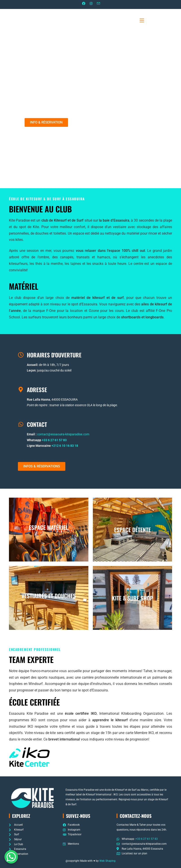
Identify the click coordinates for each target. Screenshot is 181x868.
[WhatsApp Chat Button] (11, 857)
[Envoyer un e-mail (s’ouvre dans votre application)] (101, 4)
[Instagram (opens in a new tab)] (91, 4)
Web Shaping (107, 861)
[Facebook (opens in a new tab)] (82, 4)
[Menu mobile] (149, 20)
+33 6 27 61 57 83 (54, 440)
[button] (46, 123)
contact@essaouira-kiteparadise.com (63, 434)
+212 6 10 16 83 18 (65, 446)
